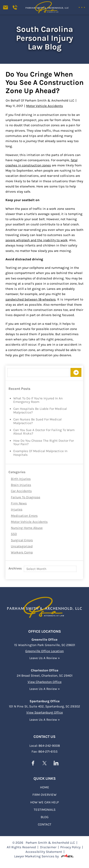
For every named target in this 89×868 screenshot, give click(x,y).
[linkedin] (56, 763)
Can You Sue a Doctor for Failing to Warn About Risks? (44, 432)
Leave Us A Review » (45, 658)
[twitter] (44, 763)
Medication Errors (24, 516)
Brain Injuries (21, 485)
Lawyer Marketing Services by (44, 856)
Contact (45, 824)
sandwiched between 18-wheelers (31, 299)
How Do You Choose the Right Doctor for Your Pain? (44, 443)
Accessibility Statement (44, 851)
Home (45, 787)
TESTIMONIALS (45, 809)
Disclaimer (48, 847)
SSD (14, 534)
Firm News (19, 503)
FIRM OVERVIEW (44, 794)
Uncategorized (22, 546)
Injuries (17, 509)
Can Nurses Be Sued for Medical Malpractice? (37, 421)
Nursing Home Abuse (27, 528)
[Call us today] (16, 9)
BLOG (45, 817)
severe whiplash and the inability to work (37, 240)
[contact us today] (7, 9)
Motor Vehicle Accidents (29, 522)
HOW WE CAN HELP (44, 802)
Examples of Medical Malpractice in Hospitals (40, 453)
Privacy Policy (70, 847)
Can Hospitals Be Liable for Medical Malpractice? (40, 411)
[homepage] (45, 606)
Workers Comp (22, 552)
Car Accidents (21, 491)
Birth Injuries (21, 479)
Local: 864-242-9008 (45, 745)
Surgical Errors (22, 540)
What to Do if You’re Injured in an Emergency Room (38, 400)
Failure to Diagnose (26, 497)
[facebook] (33, 763)
